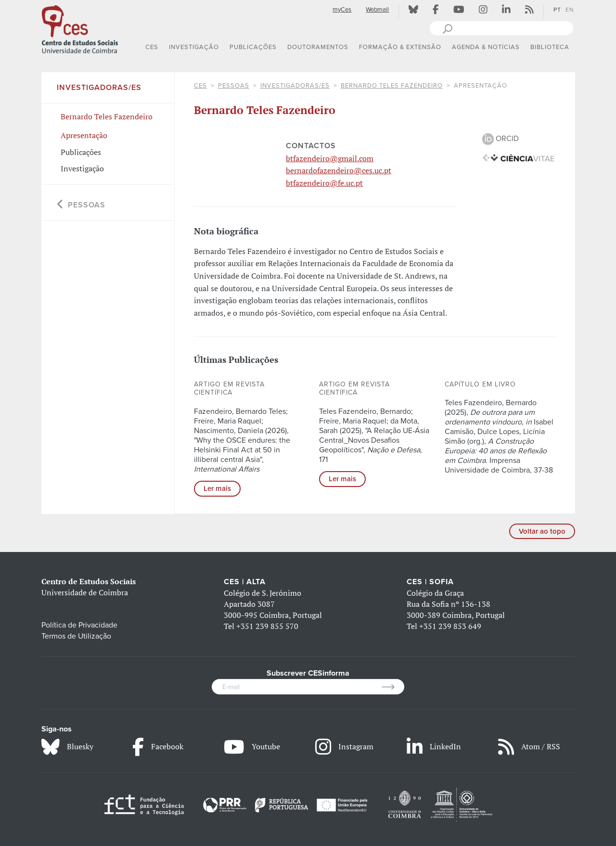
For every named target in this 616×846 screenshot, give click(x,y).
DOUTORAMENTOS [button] (318, 47)
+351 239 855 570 (267, 626)
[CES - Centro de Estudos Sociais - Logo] (80, 28)
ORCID (500, 139)
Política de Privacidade (79, 625)
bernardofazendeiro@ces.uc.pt (339, 170)
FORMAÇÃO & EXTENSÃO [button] (400, 47)
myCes (342, 10)
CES (200, 86)
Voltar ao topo (542, 531)
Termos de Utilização (76, 636)
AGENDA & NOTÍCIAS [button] (486, 47)
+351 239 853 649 (450, 626)
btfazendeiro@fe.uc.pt (324, 183)
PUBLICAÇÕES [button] (253, 47)
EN (570, 10)
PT (557, 10)
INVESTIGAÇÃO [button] (194, 47)
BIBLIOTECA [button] (550, 47)
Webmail (377, 10)
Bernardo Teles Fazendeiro (392, 86)
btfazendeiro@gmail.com (330, 158)
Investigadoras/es (295, 86)
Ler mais (217, 488)
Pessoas (234, 86)
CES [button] (152, 47)
